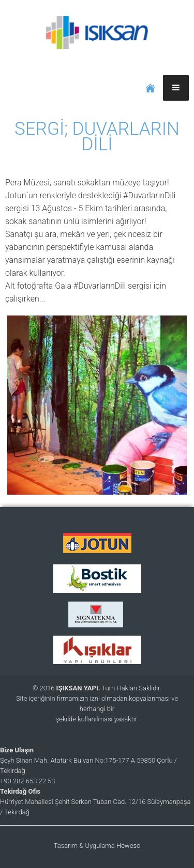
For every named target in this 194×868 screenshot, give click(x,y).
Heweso (128, 846)
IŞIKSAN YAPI (97, 31)
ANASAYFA (150, 88)
